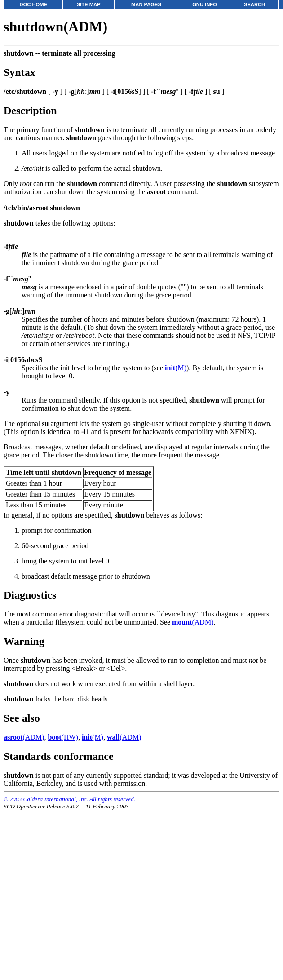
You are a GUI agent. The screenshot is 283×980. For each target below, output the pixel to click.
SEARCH (254, 4)
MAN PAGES (146, 4)
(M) (176, 368)
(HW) (63, 737)
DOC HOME (33, 4)
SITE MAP (89, 4)
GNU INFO (205, 4)
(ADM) (193, 622)
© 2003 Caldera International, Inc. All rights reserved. (69, 799)
